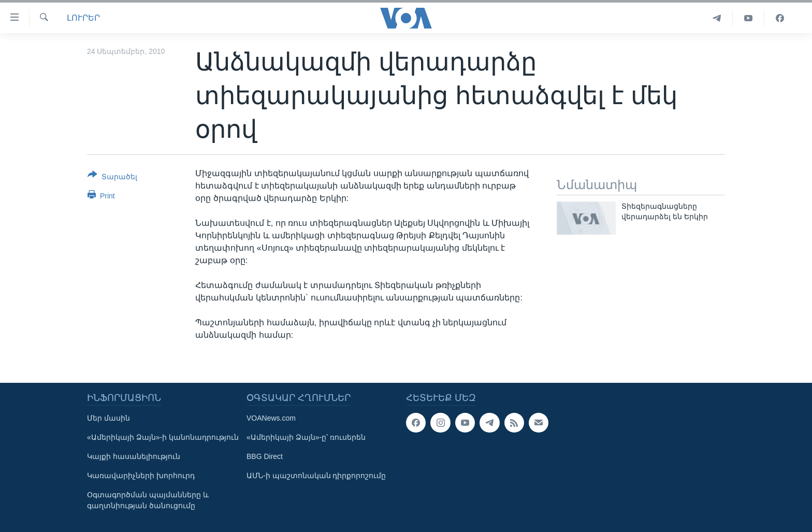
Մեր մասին (108, 418)
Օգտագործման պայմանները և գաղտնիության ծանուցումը (148, 500)
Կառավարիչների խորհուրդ (141, 476)
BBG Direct (265, 456)
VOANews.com (271, 418)
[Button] (112, 178)
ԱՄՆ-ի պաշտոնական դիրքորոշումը (316, 476)
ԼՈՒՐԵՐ (83, 18)
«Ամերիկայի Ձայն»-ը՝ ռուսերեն (306, 437)
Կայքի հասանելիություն (134, 456)
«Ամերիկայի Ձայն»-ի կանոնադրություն (163, 437)
